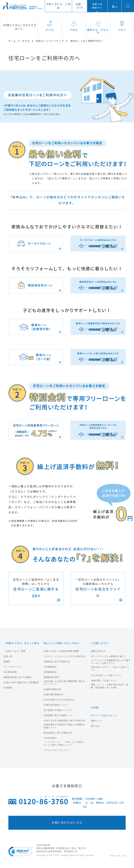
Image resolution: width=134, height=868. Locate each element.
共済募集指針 (50, 667)
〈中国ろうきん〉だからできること (19, 27)
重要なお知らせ (99, 651)
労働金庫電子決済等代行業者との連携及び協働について (64, 726)
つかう (122, 26)
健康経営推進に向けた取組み (18, 677)
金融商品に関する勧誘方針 (57, 662)
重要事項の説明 (51, 677)
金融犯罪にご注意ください (104, 681)
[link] (21, 852)
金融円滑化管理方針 (53, 694)
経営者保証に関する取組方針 (58, 733)
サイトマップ (118, 856)
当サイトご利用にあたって (104, 716)
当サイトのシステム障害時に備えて (109, 656)
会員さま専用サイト (97, 8)
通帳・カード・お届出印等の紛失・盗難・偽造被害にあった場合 (110, 686)
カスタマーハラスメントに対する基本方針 (64, 656)
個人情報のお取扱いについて (58, 710)
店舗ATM (80, 6)
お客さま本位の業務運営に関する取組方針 (64, 721)
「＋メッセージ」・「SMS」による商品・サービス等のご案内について (64, 744)
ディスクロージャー (13, 667)
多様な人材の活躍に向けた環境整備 (21, 682)
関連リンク (96, 721)
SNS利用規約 (50, 738)
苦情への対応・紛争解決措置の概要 (61, 651)
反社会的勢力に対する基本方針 (59, 700)
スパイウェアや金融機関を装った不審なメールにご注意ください (111, 662)
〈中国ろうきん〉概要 (14, 651)
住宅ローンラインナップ (50, 41)
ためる (74, 26)
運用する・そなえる (98, 27)
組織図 (7, 662)
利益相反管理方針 (52, 689)
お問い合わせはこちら (67, 823)
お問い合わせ (58, 6)
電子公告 (95, 726)
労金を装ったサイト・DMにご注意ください (110, 669)
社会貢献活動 (10, 672)
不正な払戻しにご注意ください (106, 675)
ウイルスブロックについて (57, 750)
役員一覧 (8, 656)
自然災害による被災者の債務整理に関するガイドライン (64, 683)
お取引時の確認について (56, 705)
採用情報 (8, 688)
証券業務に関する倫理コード (58, 715)
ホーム (12, 41)
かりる (50, 26)
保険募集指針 (50, 672)
